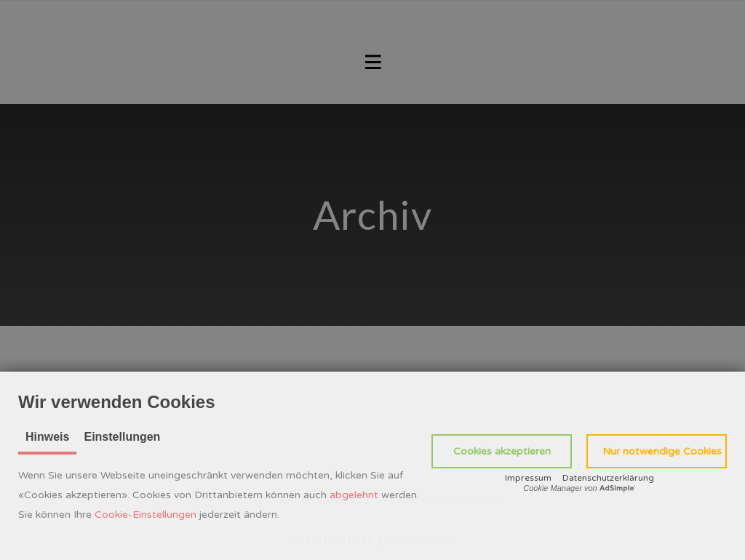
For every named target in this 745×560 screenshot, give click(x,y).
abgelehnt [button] (354, 495)
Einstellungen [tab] (122, 437)
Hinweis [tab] (47, 437)
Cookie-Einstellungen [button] (146, 515)
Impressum (528, 478)
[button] (502, 451)
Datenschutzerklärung (608, 478)
